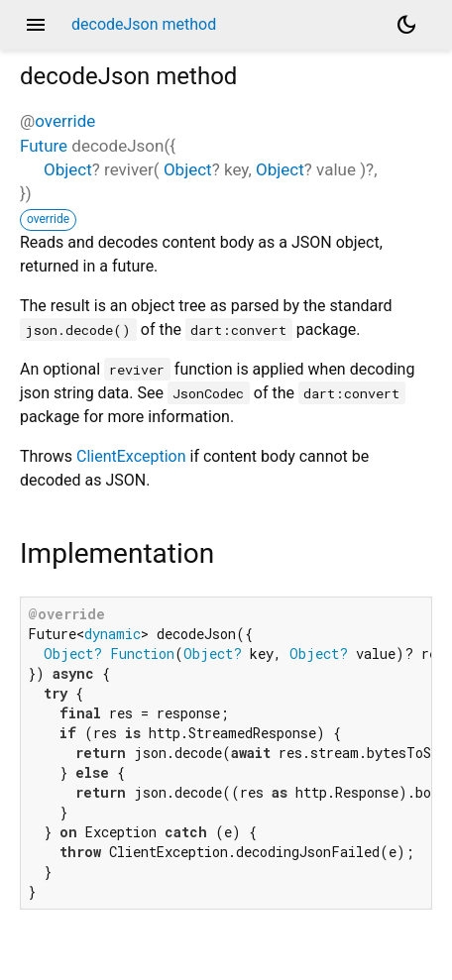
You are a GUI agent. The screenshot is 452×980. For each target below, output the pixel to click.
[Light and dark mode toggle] (406, 25)
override (65, 121)
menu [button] (36, 25)
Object (68, 169)
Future (44, 146)
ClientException (131, 456)
